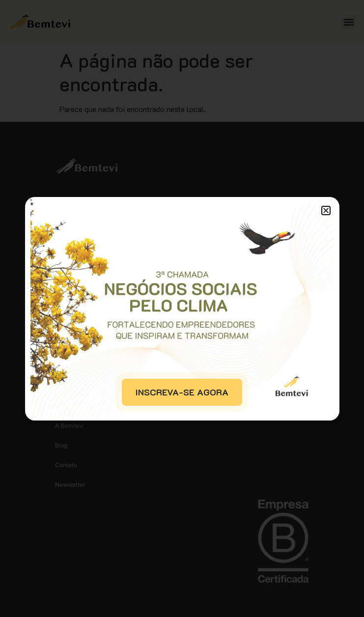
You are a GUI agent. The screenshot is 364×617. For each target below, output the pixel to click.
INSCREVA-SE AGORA (182, 392)
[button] (326, 210)
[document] (182, 308)
